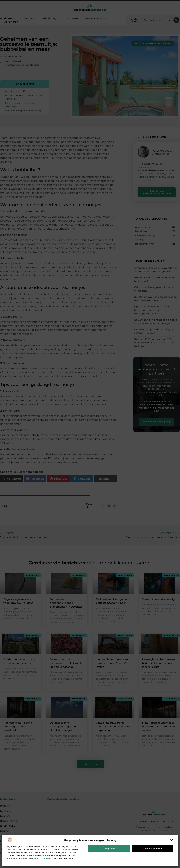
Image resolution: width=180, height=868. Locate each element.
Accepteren (109, 849)
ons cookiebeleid (43, 858)
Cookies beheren (153, 849)
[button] (172, 840)
